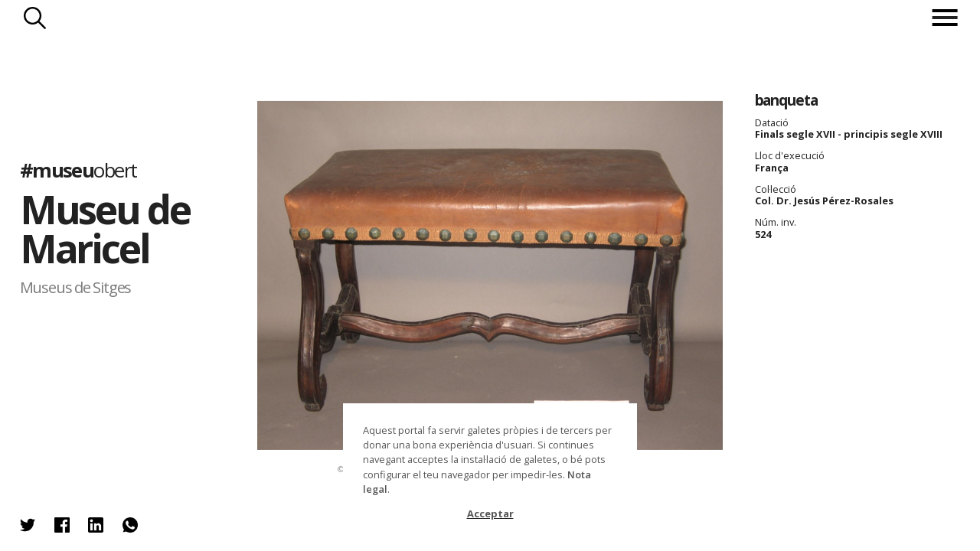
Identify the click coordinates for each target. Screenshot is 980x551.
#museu (78, 170)
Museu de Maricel (105, 229)
